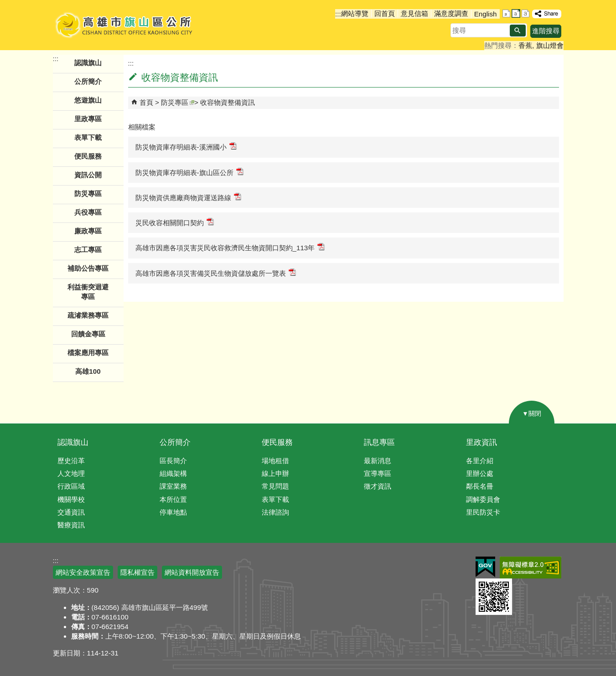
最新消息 (378, 461)
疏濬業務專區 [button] (88, 315)
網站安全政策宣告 (83, 572)
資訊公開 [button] (88, 175)
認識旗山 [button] (88, 63)
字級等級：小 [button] (506, 13)
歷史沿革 (71, 461)
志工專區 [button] (88, 250)
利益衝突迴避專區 (88, 292)
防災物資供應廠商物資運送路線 (188, 197)
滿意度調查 (451, 13)
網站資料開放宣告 (192, 572)
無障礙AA (531, 568)
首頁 (146, 102)
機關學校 (71, 499)
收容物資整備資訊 (228, 102)
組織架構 (173, 473)
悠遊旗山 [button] (88, 100)
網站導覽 (355, 13)
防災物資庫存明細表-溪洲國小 (186, 147)
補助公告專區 (88, 268)
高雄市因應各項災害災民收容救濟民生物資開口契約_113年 (230, 247)
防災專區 (178, 102)
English (486, 14)
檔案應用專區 (88, 353)
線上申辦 (275, 473)
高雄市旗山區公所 (125, 25)
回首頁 (385, 13)
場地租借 (275, 461)
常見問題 (275, 486)
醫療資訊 (71, 525)
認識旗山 (73, 442)
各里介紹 (480, 461)
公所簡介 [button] (88, 81)
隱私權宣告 (137, 572)
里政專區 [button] (88, 119)
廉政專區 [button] (88, 231)
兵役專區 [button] (88, 212)
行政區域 (71, 486)
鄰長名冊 (480, 486)
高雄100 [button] (88, 371)
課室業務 (173, 486)
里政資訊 (481, 442)
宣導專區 (378, 473)
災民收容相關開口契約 (175, 222)
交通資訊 (71, 512)
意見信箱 (414, 13)
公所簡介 (175, 442)
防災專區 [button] (88, 194)
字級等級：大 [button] (525, 13)
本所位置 (173, 499)
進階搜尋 (546, 31)
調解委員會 (483, 499)
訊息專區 (379, 442)
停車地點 (173, 512)
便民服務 (277, 442)
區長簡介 (173, 461)
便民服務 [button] (88, 156)
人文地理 (71, 473)
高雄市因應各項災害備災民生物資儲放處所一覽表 (216, 273)
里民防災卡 (483, 512)
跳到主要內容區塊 (5, 5)
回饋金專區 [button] (88, 334)
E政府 (485, 567)
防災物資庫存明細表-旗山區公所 (189, 172)
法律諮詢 (275, 512)
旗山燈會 (550, 45)
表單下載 (88, 137)
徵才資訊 (378, 486)
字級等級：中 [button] (516, 13)
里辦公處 (480, 473)
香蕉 (525, 45)
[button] (518, 31)
